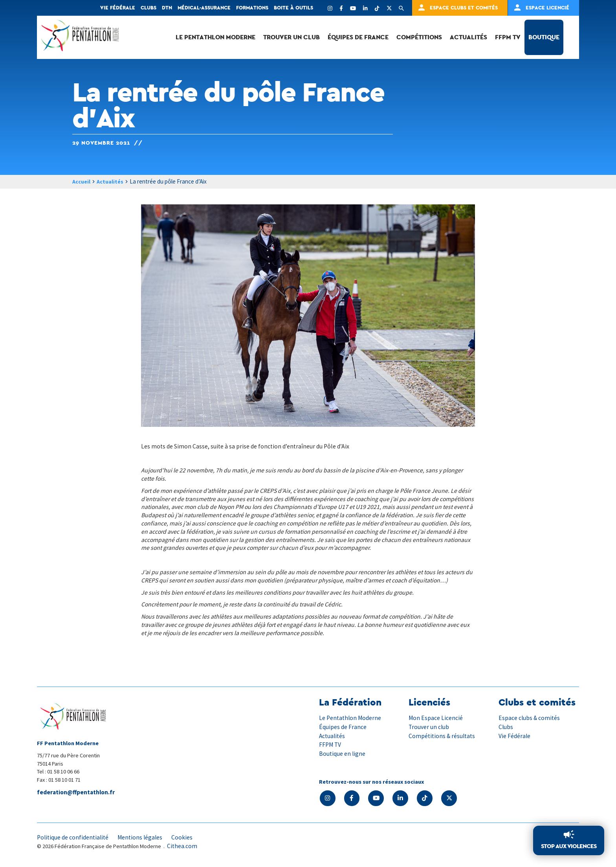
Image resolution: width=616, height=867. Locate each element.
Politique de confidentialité (74, 838)
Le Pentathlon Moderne (215, 37)
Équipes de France (358, 37)
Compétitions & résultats (443, 736)
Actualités (468, 37)
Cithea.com (182, 847)
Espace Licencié (547, 8)
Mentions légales (143, 838)
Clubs (148, 8)
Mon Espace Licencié (436, 718)
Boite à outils (293, 8)
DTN (167, 8)
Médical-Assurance (204, 8)
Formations (252, 8)
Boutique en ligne (343, 753)
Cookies (186, 838)
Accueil (82, 182)
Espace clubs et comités (464, 8)
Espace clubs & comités (530, 718)
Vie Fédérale (515, 736)
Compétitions (419, 37)
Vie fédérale (118, 8)
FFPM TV (508, 37)
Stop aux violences (567, 846)
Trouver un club (291, 37)
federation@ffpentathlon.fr (77, 793)
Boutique (544, 37)
